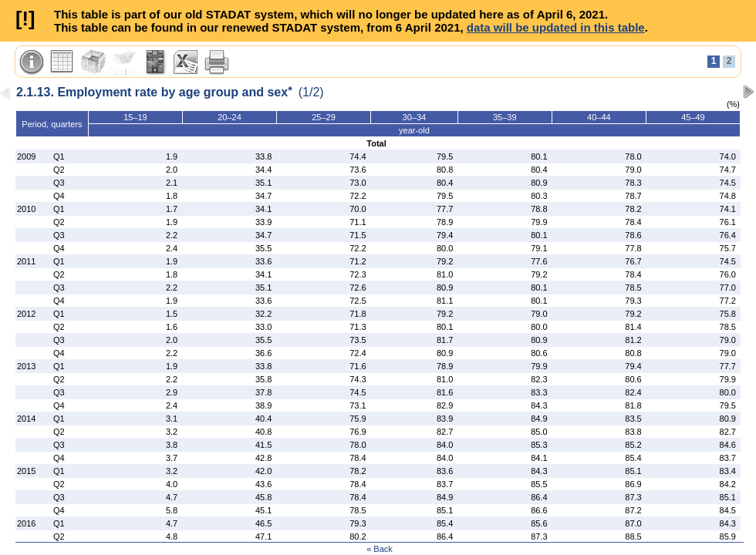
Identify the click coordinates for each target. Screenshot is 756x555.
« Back (380, 549)
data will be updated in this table (556, 27)
